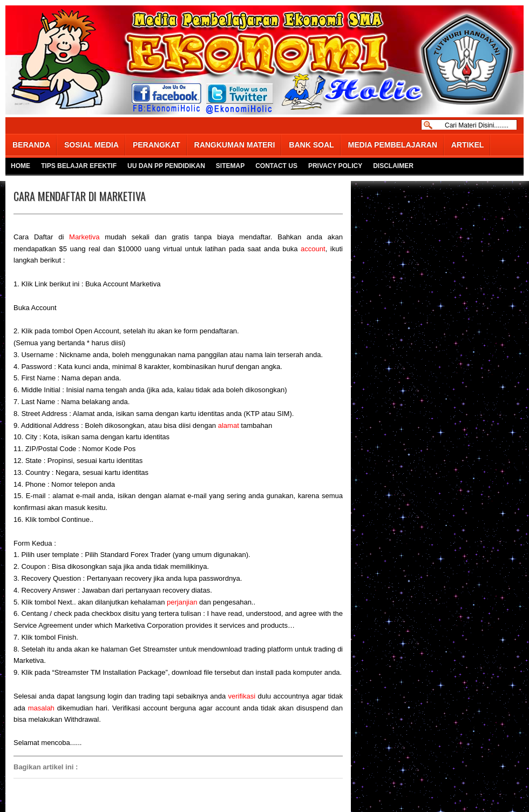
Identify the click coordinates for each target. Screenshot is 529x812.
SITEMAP (230, 166)
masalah (41, 708)
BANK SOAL (311, 145)
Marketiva (84, 237)
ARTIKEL (468, 145)
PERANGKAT (157, 145)
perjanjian (182, 602)
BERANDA (31, 145)
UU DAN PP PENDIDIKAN (166, 166)
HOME (21, 166)
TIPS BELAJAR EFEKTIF (79, 166)
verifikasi (242, 696)
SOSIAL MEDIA (91, 145)
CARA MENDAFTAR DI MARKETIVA (80, 196)
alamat (229, 425)
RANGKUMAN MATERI (235, 145)
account (313, 249)
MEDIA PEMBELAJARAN (393, 145)
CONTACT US (276, 166)
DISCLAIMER (393, 166)
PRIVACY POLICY (335, 166)
